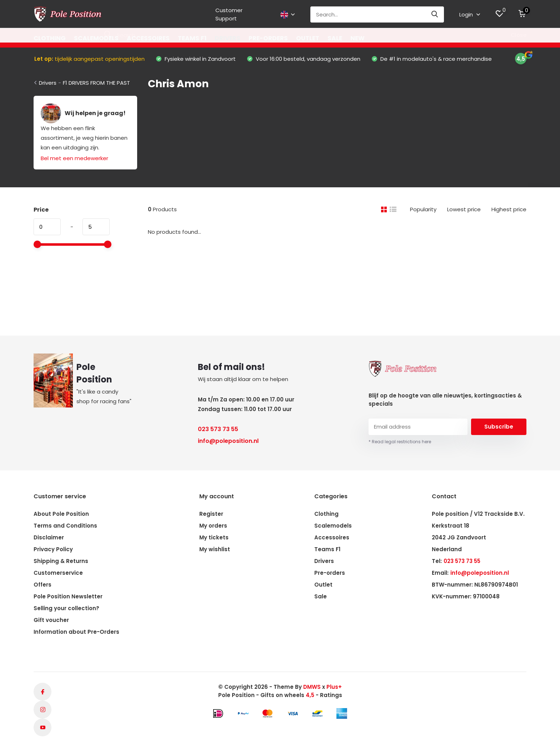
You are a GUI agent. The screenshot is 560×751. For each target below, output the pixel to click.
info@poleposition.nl (228, 441)
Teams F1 (192, 38)
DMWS (312, 687)
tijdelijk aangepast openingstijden (89, 59)
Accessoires (148, 38)
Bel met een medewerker (74, 158)
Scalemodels (96, 38)
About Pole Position (61, 514)
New (357, 38)
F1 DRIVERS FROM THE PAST (96, 83)
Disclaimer (49, 537)
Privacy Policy (53, 549)
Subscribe (499, 427)
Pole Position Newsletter (68, 596)
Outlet (308, 38)
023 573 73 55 (218, 429)
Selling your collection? (66, 608)
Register (211, 514)
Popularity (423, 209)
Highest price (509, 209)
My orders (213, 526)
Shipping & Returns (61, 561)
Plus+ (334, 687)
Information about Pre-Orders (76, 632)
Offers (42, 585)
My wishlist (215, 549)
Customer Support (229, 14)
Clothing (50, 38)
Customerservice (58, 573)
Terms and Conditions (65, 526)
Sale (335, 38)
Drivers (227, 38)
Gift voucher (51, 620)
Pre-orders (268, 38)
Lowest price (464, 209)
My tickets (214, 537)
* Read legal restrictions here (400, 442)
